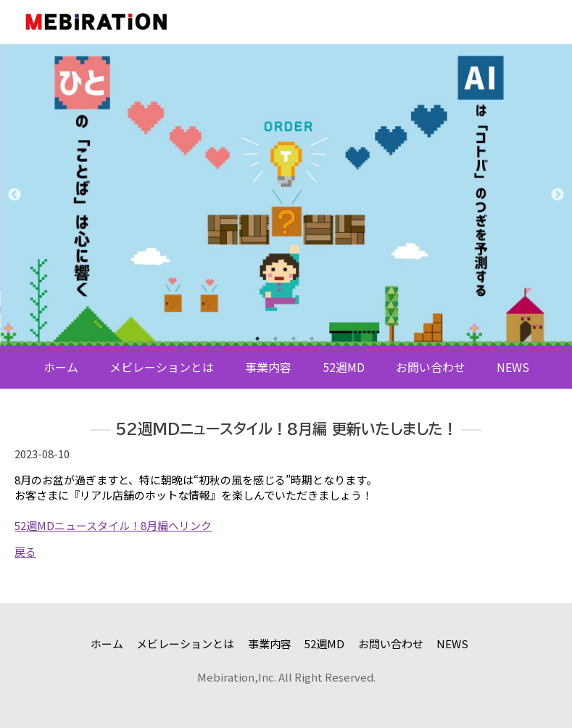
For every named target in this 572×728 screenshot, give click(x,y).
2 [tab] (275, 339)
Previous (14, 195)
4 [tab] (312, 339)
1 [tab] (257, 339)
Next (558, 195)
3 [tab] (294, 339)
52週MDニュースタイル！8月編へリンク (113, 525)
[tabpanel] (286, 195)
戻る (25, 551)
